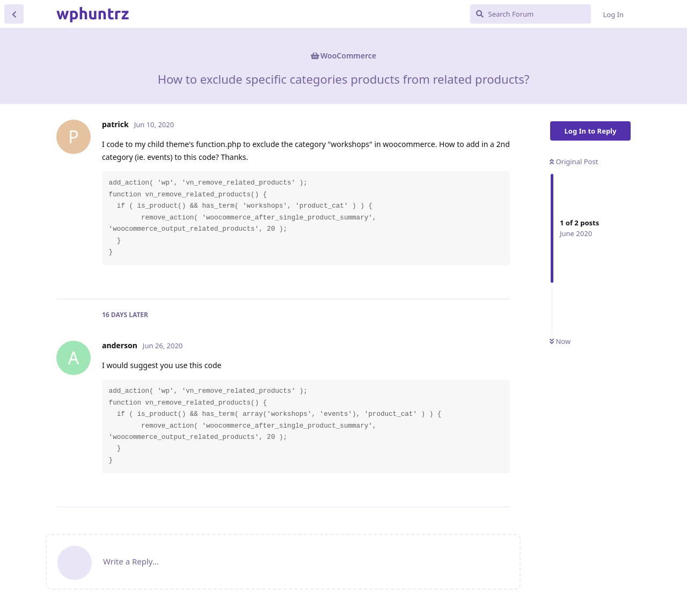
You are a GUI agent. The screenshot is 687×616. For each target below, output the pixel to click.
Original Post (574, 162)
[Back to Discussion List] (14, 14)
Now (560, 341)
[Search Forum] (531, 14)
